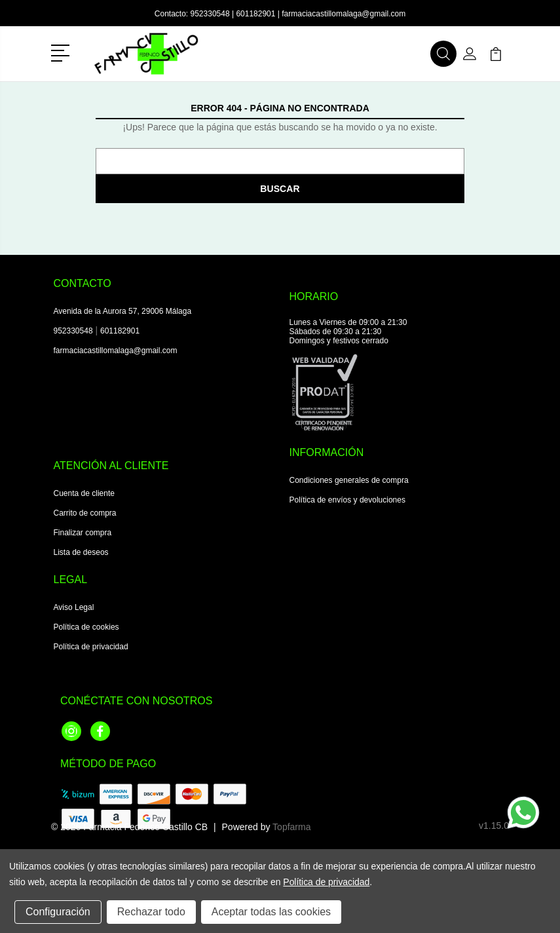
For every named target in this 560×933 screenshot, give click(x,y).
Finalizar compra (83, 533)
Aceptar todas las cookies (271, 912)
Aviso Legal (74, 607)
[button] (63, 52)
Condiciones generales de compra (349, 480)
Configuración (58, 912)
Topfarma (291, 827)
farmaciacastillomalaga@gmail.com (344, 14)
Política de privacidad (91, 647)
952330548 (210, 14)
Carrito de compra (85, 513)
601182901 (255, 14)
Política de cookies (86, 627)
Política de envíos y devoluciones (347, 500)
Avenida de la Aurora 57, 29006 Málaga (123, 311)
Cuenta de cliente (84, 493)
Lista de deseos (81, 552)
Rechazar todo (151, 912)
